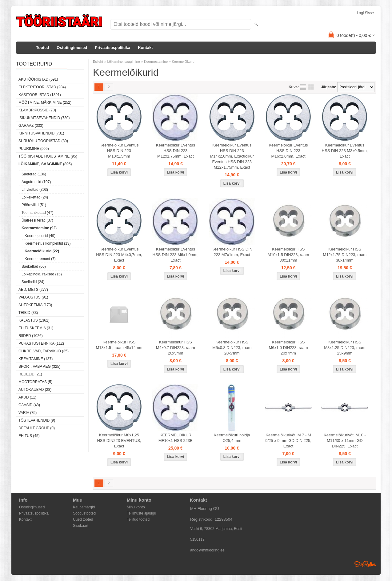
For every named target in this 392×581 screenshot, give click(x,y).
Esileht (98, 62)
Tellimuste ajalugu (141, 513)
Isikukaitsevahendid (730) (44, 118)
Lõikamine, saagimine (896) (45, 164)
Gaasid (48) (29, 405)
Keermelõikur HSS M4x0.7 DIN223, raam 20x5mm (176, 348)
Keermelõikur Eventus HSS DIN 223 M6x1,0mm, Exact (176, 255)
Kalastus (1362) (34, 320)
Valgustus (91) (33, 297)
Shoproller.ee (365, 564)
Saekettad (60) (34, 266)
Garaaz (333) (31, 126)
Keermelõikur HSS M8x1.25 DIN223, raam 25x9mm (345, 348)
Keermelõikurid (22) (42, 251)
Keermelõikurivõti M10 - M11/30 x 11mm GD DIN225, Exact (345, 441)
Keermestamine (156, 62)
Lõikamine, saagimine (123, 62)
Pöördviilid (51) (34, 205)
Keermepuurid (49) (40, 236)
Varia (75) (28, 413)
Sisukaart (81, 526)
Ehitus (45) (29, 436)
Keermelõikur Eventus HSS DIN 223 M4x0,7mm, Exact (119, 255)
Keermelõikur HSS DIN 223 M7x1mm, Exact (232, 252)
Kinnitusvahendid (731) (41, 133)
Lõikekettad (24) (35, 197)
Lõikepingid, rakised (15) (42, 274)
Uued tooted (83, 519)
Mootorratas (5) (35, 382)
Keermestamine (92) (39, 228)
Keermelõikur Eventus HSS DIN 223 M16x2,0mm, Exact (288, 151)
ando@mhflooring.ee (207, 550)
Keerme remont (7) (40, 259)
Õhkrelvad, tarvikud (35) (44, 351)
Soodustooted (84, 513)
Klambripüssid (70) (37, 110)
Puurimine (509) (34, 149)
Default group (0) (37, 428)
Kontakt (145, 48)
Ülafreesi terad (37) (37, 220)
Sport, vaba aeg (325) (39, 367)
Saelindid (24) (33, 282)
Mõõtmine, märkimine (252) (45, 102)
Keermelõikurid (183, 62)
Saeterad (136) (34, 174)
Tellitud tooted (138, 519)
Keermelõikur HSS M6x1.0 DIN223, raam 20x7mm (288, 348)
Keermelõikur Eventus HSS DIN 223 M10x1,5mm (119, 151)
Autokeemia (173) (35, 305)
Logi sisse (365, 13)
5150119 (197, 539)
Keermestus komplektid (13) (48, 243)
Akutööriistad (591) (38, 79)
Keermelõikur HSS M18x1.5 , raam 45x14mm (119, 345)
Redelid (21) (30, 374)
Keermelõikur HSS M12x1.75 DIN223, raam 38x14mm (345, 255)
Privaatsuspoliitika (112, 48)
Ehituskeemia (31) (36, 328)
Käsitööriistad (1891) (40, 95)
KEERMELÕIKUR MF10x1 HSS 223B (176, 438)
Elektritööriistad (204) (42, 87)
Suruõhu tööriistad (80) (43, 141)
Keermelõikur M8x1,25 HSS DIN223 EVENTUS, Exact (119, 441)
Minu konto (136, 507)
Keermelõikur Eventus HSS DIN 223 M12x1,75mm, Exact (176, 151)
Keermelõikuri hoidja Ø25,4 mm (232, 438)
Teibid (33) (28, 313)
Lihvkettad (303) (35, 190)
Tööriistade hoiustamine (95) (48, 156)
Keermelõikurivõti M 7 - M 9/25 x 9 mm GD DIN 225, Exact (288, 441)
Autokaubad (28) (35, 390)
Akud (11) (27, 397)
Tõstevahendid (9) (37, 420)
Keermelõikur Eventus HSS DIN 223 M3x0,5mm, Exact (345, 151)
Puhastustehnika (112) (41, 343)
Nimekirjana (303, 87)
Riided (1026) (31, 336)
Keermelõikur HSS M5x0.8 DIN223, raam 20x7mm (232, 348)
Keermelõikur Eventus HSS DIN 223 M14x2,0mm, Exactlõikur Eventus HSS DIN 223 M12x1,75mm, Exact (232, 156)
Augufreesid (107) (36, 182)
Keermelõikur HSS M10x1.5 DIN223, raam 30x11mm (288, 255)
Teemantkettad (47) (37, 213)
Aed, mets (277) (33, 290)
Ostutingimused (72, 48)
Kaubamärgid (84, 507)
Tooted (42, 48)
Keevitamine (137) (36, 359)
